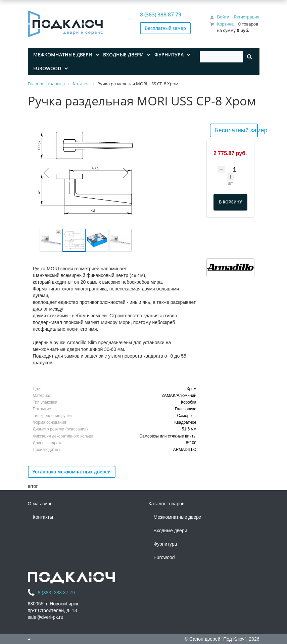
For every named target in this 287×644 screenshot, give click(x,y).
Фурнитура (165, 544)
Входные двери (171, 531)
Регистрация (247, 17)
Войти (223, 17)
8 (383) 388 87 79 (161, 14)
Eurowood (164, 557)
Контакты (43, 517)
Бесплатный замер (165, 28)
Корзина (225, 24)
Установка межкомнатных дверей (72, 472)
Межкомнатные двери (178, 517)
